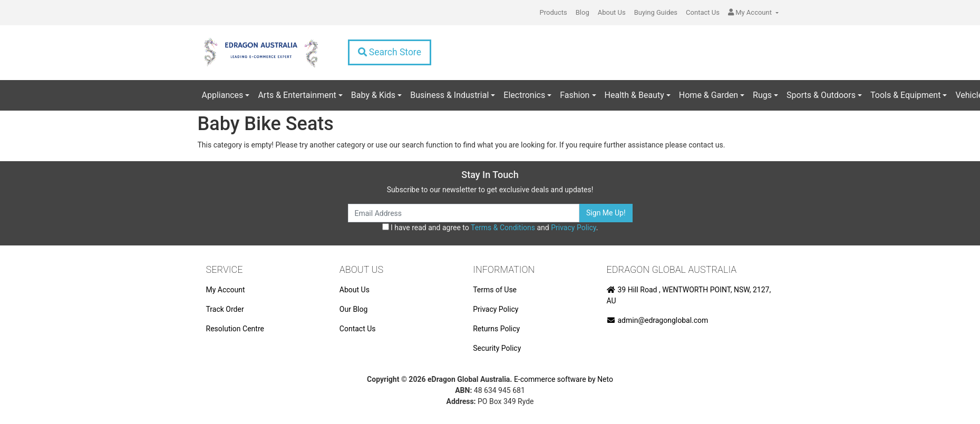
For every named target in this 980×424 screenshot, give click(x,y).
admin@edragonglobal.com (658, 320)
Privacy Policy (573, 228)
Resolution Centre (235, 329)
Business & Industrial (449, 95)
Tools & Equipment (905, 95)
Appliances (223, 95)
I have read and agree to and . (490, 228)
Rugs (762, 95)
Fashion (575, 95)
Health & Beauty (634, 95)
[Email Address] (464, 213)
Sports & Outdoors (821, 95)
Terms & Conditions (503, 228)
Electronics (524, 95)
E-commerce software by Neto (564, 379)
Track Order (225, 309)
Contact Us (703, 12)
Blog (583, 12)
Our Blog (354, 309)
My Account (226, 290)
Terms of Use (495, 290)
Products (554, 12)
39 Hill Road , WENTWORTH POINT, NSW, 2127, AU (689, 295)
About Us (612, 12)
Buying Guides (656, 12)
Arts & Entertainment (297, 95)
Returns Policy (496, 329)
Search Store (390, 52)
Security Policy (497, 348)
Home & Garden (709, 95)
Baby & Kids (373, 95)
